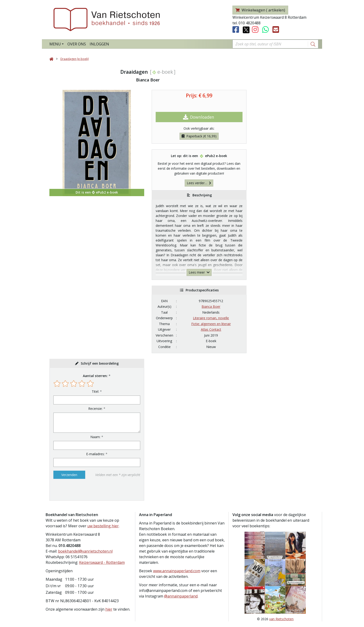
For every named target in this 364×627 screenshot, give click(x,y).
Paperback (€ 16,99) (199, 136)
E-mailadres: (95, 454)
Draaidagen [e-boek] (75, 59)
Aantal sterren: (95, 376)
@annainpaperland (181, 596)
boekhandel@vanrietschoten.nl (85, 551)
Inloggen (99, 44)
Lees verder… (199, 183)
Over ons (77, 44)
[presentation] (83, 490)
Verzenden (69, 475)
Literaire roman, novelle (211, 318)
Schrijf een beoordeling (100, 363)
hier (109, 609)
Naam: (95, 437)
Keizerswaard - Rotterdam (102, 562)
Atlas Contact (211, 329)
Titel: (95, 391)
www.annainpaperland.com (177, 571)
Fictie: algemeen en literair (211, 324)
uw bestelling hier (103, 526)
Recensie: (95, 409)
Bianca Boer (211, 306)
